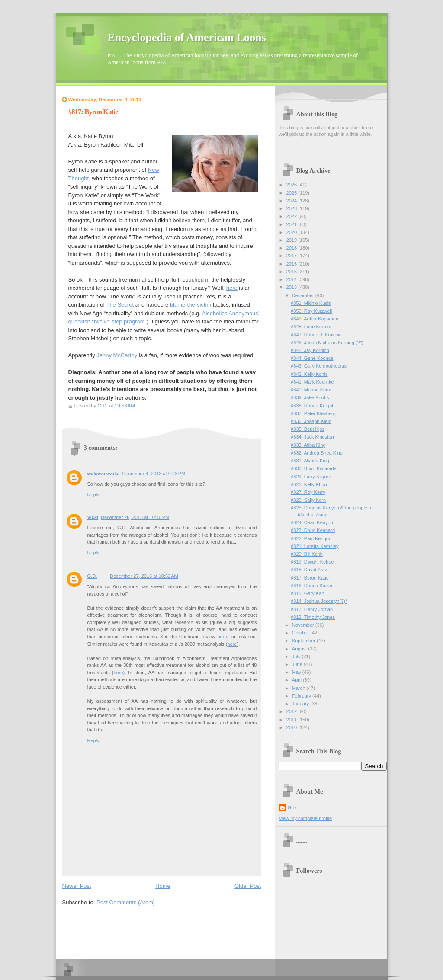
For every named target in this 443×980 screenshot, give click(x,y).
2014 (292, 279)
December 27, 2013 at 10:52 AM (144, 576)
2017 (292, 256)
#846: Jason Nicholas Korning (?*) (327, 343)
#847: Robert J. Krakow (316, 335)
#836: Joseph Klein (311, 421)
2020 (292, 232)
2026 (292, 185)
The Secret (120, 305)
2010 (292, 727)
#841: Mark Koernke (312, 382)
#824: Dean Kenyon (312, 522)
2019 (292, 240)
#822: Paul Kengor (311, 538)
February (302, 696)
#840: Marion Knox (311, 390)
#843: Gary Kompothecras (319, 366)
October (301, 633)
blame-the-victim (191, 305)
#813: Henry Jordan (312, 609)
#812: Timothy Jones (313, 617)
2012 (292, 711)
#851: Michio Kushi (311, 303)
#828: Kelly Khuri (309, 484)
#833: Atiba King (308, 445)
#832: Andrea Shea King (317, 453)
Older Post (248, 886)
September (304, 641)
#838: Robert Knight (312, 406)
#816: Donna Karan (311, 586)
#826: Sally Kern (308, 500)
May (297, 672)
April (297, 680)
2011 (292, 720)
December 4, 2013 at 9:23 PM (154, 474)
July (297, 657)
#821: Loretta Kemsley (315, 546)
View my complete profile (306, 818)
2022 (292, 216)
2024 (292, 201)
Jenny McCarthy (117, 355)
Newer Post (77, 886)
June (298, 664)
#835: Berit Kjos (308, 429)
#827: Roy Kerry (308, 492)
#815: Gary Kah (307, 593)
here (232, 288)
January (301, 704)
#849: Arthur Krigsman (315, 319)
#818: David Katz (309, 570)
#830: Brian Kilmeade (314, 468)
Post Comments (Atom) (126, 902)
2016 (292, 264)
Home (163, 886)
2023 (292, 208)
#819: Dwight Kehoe (312, 562)
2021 (292, 224)
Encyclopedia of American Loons (187, 37)
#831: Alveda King (310, 461)
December (304, 295)
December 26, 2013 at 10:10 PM (135, 517)
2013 (292, 287)
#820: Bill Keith (307, 554)
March (299, 688)
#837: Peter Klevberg (313, 413)
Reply (93, 495)
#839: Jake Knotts (310, 397)
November (304, 625)
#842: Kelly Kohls (309, 374)
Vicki (93, 517)
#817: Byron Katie (310, 578)
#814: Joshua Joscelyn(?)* (319, 601)
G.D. (92, 576)
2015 (292, 272)
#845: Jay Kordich (310, 350)
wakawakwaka (104, 474)
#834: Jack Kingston (312, 437)
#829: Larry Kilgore (311, 477)
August (300, 649)
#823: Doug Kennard (313, 530)
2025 (292, 193)
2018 (292, 248)
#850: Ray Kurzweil (311, 311)
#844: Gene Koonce (312, 358)
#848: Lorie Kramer (311, 327)
